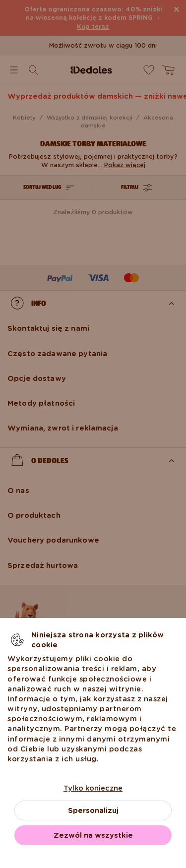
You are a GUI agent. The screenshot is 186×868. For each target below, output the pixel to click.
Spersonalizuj (93, 810)
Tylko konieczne (93, 788)
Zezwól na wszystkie (93, 835)
